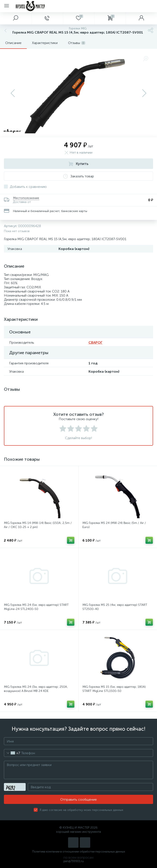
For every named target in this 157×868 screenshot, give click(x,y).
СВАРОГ (95, 342)
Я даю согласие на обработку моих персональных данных (81, 810)
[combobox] (12, 753)
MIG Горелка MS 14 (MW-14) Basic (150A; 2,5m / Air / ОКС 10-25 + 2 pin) (38, 525)
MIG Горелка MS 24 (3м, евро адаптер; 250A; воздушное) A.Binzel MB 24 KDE (36, 689)
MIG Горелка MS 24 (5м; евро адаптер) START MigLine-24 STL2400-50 (36, 607)
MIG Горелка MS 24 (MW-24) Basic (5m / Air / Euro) (114, 525)
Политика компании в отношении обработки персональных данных (79, 852)
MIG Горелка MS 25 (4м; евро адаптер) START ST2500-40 (115, 607)
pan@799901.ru (74, 861)
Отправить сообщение (78, 799)
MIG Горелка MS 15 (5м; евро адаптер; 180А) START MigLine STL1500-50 (114, 689)
